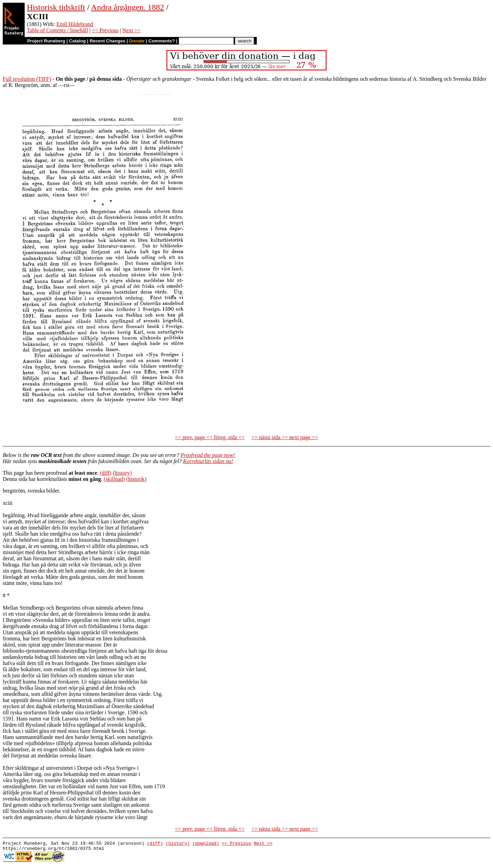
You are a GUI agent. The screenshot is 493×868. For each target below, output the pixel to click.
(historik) (136, 479)
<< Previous (105, 30)
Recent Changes (108, 41)
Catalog (78, 41)
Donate (137, 41)
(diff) (106, 473)
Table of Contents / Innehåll (57, 30)
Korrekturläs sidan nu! (208, 461)
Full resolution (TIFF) (27, 79)
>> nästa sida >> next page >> (285, 437)
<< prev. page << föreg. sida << (210, 437)
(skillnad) (114, 479)
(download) (206, 844)
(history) (122, 473)
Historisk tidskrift (56, 7)
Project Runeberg (46, 41)
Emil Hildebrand (75, 24)
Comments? (162, 41)
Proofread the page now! (208, 455)
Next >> (131, 30)
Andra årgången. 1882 (128, 7)
